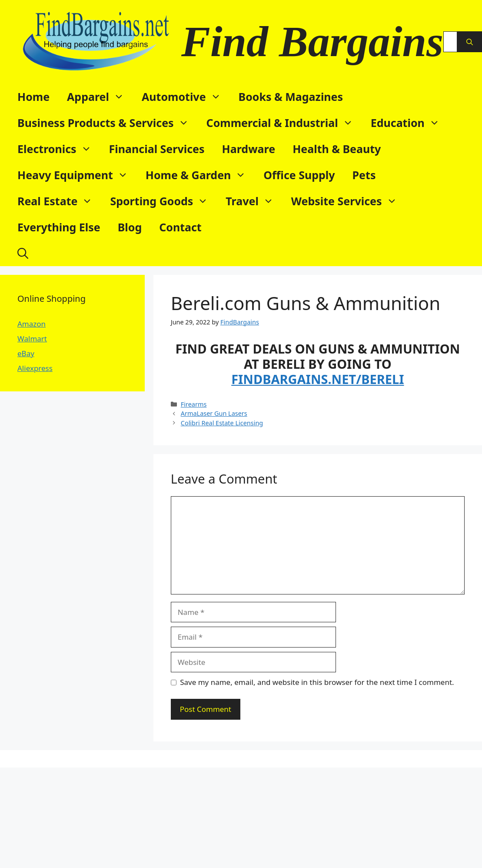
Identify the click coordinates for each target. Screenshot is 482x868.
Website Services (349, 201)
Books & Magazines (291, 97)
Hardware (249, 149)
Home (33, 97)
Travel (254, 201)
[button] (23, 253)
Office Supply (299, 175)
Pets (364, 175)
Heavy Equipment (77, 175)
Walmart (32, 339)
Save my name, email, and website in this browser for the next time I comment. (317, 682)
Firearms (194, 404)
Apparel (100, 97)
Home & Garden (200, 175)
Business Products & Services (108, 123)
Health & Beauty (337, 149)
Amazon (32, 324)
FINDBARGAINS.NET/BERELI (317, 379)
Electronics (59, 149)
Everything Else (59, 227)
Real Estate (59, 201)
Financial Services (157, 149)
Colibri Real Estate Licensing (222, 423)
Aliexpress (35, 368)
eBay (26, 353)
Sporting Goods (163, 201)
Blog (130, 227)
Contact (180, 227)
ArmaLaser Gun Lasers (214, 413)
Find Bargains (312, 42)
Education (410, 123)
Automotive (186, 97)
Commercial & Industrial (284, 123)
